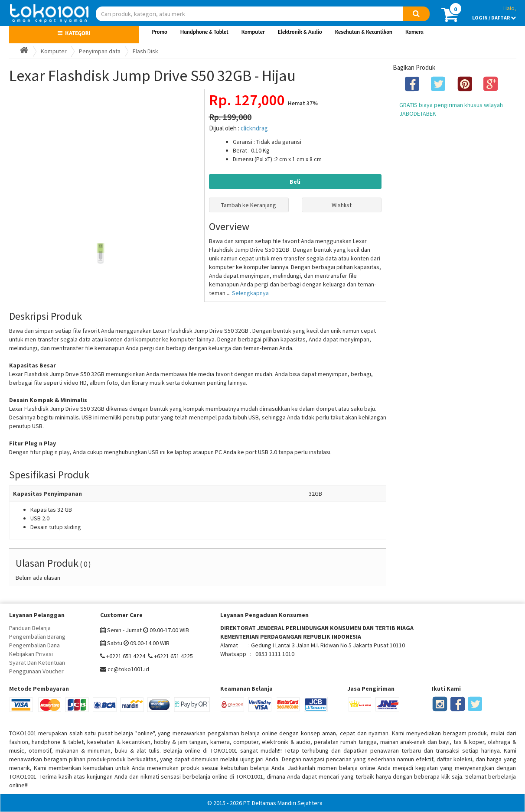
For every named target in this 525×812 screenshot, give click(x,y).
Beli (295, 182)
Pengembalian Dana (34, 645)
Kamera (414, 32)
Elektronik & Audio (300, 32)
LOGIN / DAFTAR (494, 18)
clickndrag (254, 128)
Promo (160, 32)
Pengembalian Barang (37, 637)
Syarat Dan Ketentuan (37, 663)
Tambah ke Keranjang (249, 205)
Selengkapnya (250, 293)
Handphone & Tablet (204, 32)
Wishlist (342, 205)
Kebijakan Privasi (31, 654)
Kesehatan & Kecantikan (364, 32)
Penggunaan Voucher (36, 671)
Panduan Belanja (30, 628)
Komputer (253, 32)
